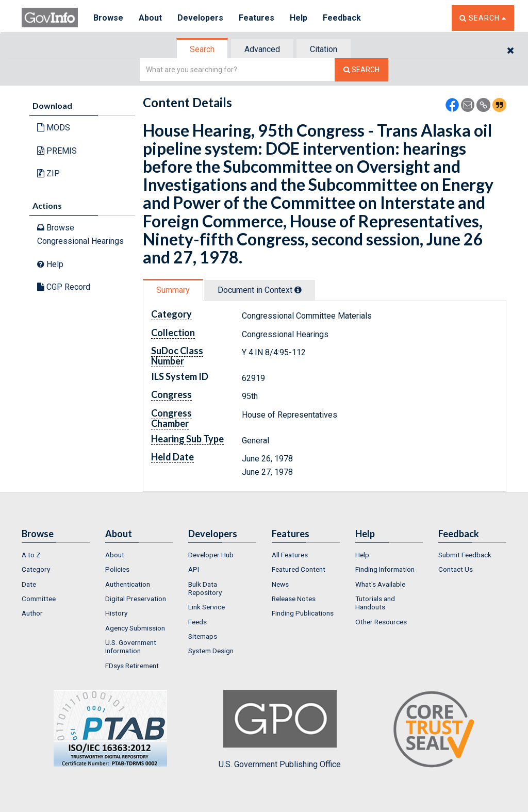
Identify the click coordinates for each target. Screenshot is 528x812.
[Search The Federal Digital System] (361, 70)
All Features (290, 555)
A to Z (31, 555)
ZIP (48, 173)
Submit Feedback (465, 555)
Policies (117, 569)
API (194, 569)
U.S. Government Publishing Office (280, 730)
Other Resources (381, 622)
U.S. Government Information (131, 647)
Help (299, 18)
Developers (200, 18)
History (116, 613)
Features (257, 18)
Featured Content (299, 569)
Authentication (128, 584)
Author (32, 613)
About (150, 18)
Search (202, 49)
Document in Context (260, 290)
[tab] (203, 49)
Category (36, 569)
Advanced (262, 49)
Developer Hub (211, 555)
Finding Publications (303, 613)
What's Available (380, 584)
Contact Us (456, 569)
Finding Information (385, 569)
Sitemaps (203, 636)
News (280, 584)
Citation (324, 49)
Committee (39, 599)
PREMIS (57, 151)
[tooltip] (298, 290)
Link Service (207, 607)
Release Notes (294, 599)
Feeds (197, 622)
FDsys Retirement (132, 666)
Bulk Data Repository (205, 588)
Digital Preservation (136, 599)
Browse (108, 18)
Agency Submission (135, 628)
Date (29, 584)
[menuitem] (56, 555)
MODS (54, 128)
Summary (173, 290)
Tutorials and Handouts (375, 603)
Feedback (342, 18)
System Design (211, 651)
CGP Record (64, 287)
